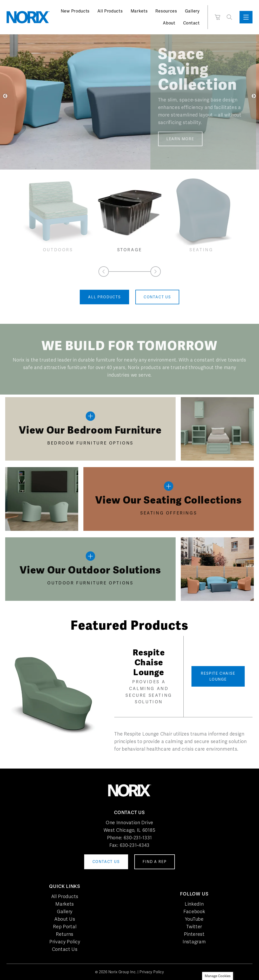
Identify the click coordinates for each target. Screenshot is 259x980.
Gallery (192, 11)
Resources (166, 11)
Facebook (194, 911)
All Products (110, 11)
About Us (65, 919)
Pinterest (194, 934)
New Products (75, 11)
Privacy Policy (65, 942)
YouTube (194, 919)
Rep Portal (65, 927)
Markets (139, 11)
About (169, 23)
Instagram (194, 942)
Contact (191, 23)
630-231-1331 (138, 838)
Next (254, 96)
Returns (65, 934)
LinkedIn (194, 904)
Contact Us (65, 949)
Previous (5, 96)
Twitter (194, 927)
